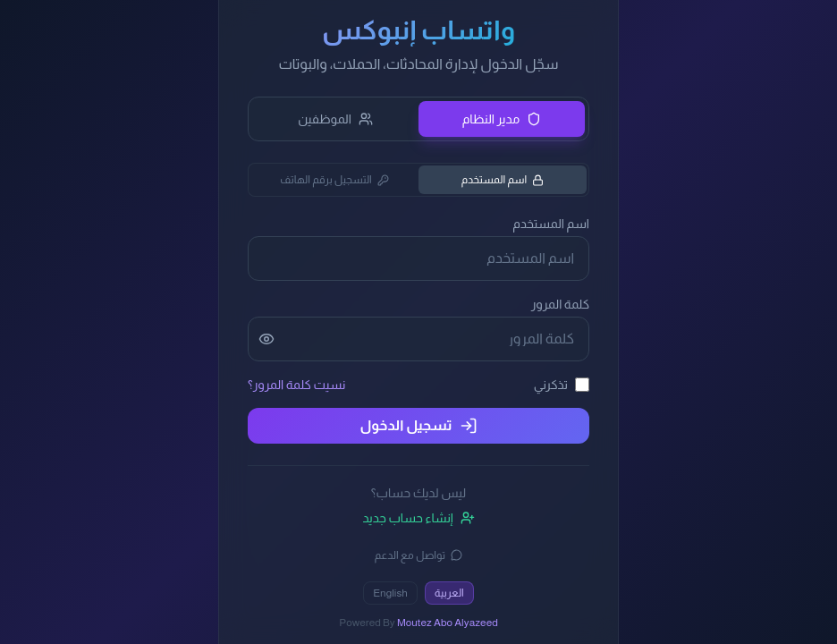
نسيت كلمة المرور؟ (296, 385)
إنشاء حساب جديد (418, 518)
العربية (449, 593)
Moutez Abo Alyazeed (448, 623)
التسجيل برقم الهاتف (334, 180)
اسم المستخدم (503, 180)
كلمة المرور (560, 304)
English (390, 593)
